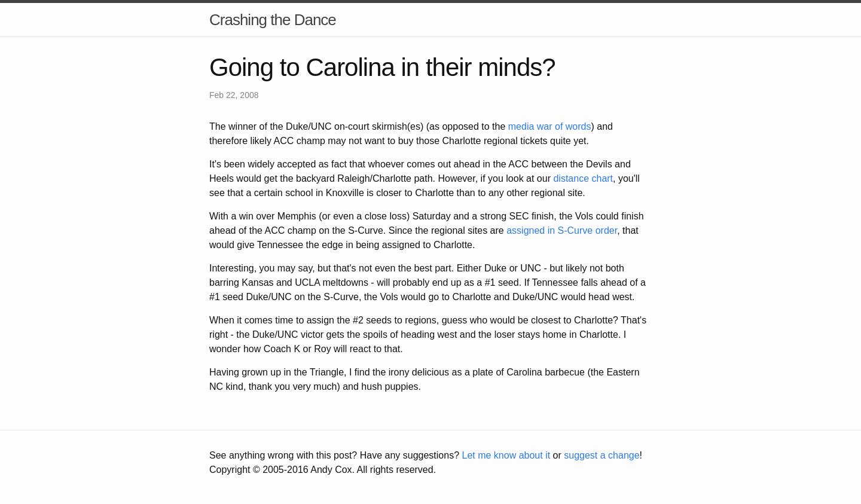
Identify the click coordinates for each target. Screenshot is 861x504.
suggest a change (602, 455)
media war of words (550, 126)
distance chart (583, 178)
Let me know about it (506, 455)
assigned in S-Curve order (562, 230)
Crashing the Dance (273, 20)
